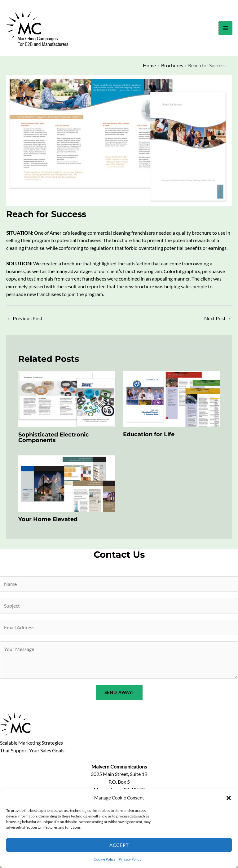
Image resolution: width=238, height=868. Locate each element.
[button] (229, 798)
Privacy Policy (130, 859)
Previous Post (25, 321)
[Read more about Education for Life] (172, 400)
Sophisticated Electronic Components (54, 439)
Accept (119, 845)
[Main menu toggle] (225, 29)
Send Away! (119, 695)
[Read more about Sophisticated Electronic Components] (67, 400)
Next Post (218, 321)
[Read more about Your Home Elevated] (67, 485)
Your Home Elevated (48, 521)
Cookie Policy (105, 859)
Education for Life (149, 436)
